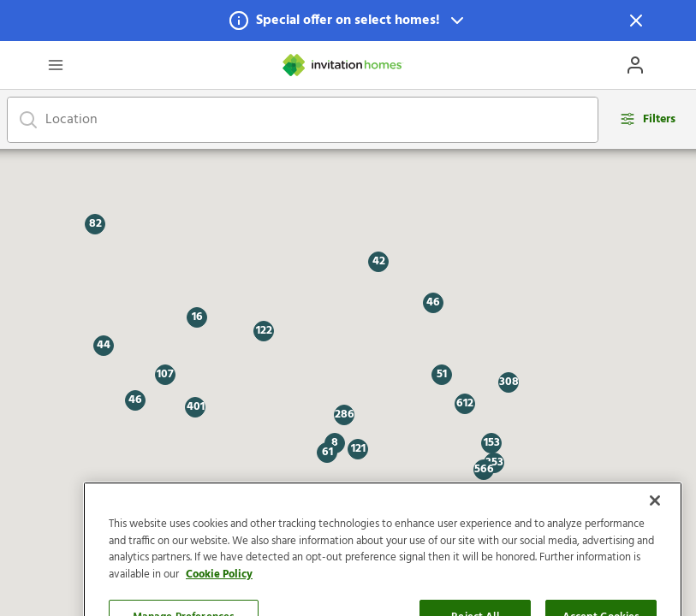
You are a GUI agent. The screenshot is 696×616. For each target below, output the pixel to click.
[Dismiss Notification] (636, 21)
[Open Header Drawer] (56, 65)
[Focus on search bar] (28, 120)
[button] (348, 21)
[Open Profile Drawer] (635, 65)
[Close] (655, 536)
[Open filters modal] (647, 119)
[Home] (343, 65)
